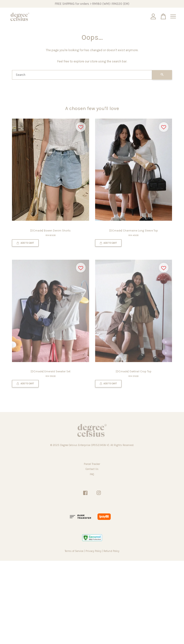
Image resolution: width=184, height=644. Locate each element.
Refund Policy (111, 551)
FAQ (92, 474)
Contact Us (92, 469)
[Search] (82, 75)
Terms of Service (74, 551)
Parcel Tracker (92, 464)
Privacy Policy (93, 551)
